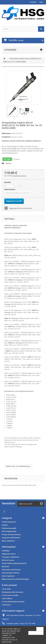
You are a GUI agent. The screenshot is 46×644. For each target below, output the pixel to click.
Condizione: (6, 137)
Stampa (8, 163)
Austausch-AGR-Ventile (11, 538)
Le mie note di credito (10, 595)
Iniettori (5, 525)
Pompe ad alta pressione (11, 535)
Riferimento (6, 133)
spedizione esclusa (20, 176)
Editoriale (5, 567)
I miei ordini (6, 589)
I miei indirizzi (7, 598)
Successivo (32, 112)
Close (40, 629)
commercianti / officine (11, 573)
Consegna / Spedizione (11, 557)
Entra (41, 2)
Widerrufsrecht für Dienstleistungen (15, 579)
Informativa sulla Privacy (11, 570)
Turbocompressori (9, 522)
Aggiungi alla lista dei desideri (20, 208)
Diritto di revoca (8, 560)
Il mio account (9, 585)
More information (36, 633)
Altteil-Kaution (10, 189)
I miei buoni (6, 605)
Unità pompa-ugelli (9, 528)
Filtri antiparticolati (9, 531)
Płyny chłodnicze (8, 541)
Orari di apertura (8, 576)
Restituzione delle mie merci (13, 592)
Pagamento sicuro (9, 554)
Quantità (8, 182)
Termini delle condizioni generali (14, 563)
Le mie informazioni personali (13, 602)
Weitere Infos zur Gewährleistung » (18, 466)
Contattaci (33, 2)
